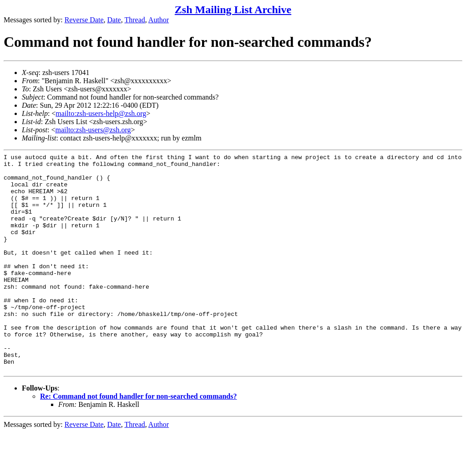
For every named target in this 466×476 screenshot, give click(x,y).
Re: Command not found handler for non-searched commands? (138, 440)
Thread (134, 20)
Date (114, 20)
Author (159, 20)
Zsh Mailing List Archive (233, 10)
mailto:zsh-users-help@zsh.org (101, 113)
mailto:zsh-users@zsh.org (93, 130)
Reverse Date (84, 20)
